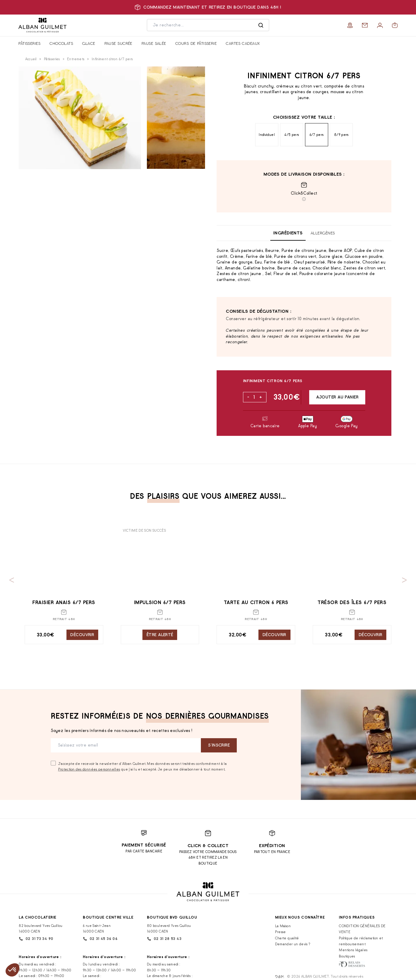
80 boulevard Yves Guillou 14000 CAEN (169, 928)
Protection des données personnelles (89, 769)
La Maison (283, 926)
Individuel (267, 135)
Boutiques (347, 956)
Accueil (31, 59)
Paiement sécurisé (144, 845)
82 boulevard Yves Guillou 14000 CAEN (41, 928)
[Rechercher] (261, 25)
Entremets (76, 59)
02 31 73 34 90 (36, 939)
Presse (281, 932)
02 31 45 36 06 (100, 939)
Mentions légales (353, 950)
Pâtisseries (29, 43)
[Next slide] (405, 580)
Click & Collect (208, 846)
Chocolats (61, 43)
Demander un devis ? (293, 944)
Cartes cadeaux (243, 43)
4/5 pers (292, 135)
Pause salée (154, 43)
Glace (89, 43)
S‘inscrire (219, 745)
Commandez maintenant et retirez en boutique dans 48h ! (208, 7)
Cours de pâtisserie (196, 43)
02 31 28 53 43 (164, 939)
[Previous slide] (12, 580)
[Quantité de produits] (254, 397)
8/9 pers (341, 135)
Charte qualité (287, 938)
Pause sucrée (118, 43)
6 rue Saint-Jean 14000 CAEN (97, 928)
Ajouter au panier (337, 397)
